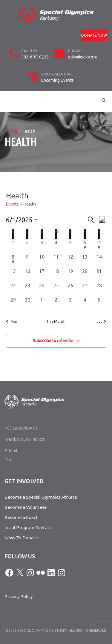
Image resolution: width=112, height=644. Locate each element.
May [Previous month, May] (12, 321)
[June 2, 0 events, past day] (27, 246)
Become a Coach (22, 517)
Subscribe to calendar (53, 341)
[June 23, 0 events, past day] (27, 289)
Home (11, 131)
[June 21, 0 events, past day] (99, 275)
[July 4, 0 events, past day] (85, 303)
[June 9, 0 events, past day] (27, 260)
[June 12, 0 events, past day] (70, 260)
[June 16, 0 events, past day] (27, 275)
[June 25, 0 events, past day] (56, 289)
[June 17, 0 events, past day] (42, 275)
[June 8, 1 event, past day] (13, 260)
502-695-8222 (35, 57)
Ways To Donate (21, 538)
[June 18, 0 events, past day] (56, 275)
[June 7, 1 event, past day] (99, 246)
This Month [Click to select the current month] (56, 321)
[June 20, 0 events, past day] (85, 275)
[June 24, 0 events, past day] (42, 289)
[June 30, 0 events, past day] (27, 303)
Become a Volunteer (26, 507)
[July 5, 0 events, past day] (99, 303)
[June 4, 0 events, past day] (56, 246)
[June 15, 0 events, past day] (13, 275)
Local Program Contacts (29, 528)
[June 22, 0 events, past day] (13, 289)
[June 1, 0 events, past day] (13, 246)
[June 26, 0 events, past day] (70, 289)
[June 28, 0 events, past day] (99, 289)
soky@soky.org (83, 57)
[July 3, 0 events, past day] (70, 303)
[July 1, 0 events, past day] (42, 303)
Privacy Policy (19, 596)
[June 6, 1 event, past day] (85, 246)
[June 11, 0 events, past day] (56, 260)
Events (12, 204)
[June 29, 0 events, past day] (13, 303)
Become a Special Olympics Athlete (41, 497)
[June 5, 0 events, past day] (70, 246)
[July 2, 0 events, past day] (56, 303)
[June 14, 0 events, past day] (99, 260)
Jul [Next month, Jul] (101, 321)
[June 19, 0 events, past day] (70, 275)
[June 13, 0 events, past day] (85, 260)
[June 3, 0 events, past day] (42, 246)
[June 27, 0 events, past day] (85, 289)
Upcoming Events (57, 80)
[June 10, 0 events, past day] (42, 260)
